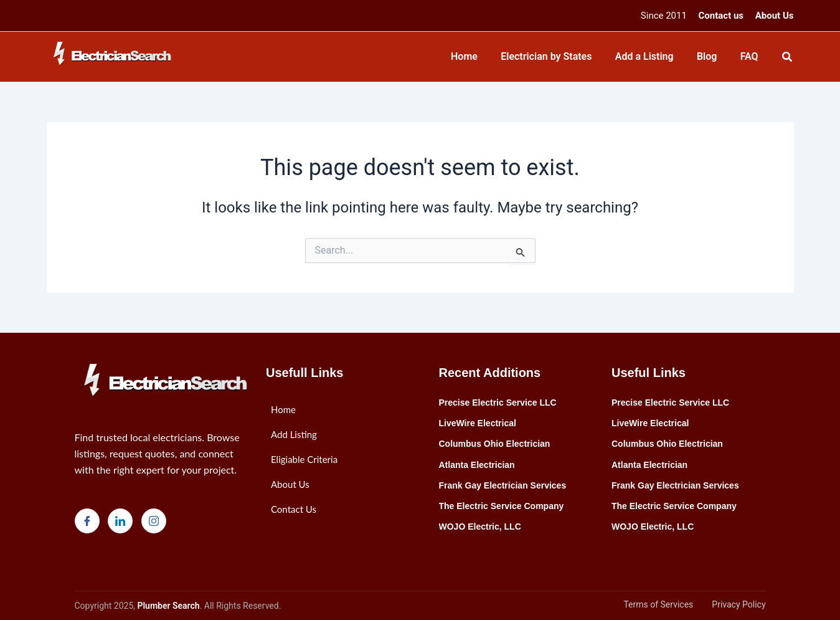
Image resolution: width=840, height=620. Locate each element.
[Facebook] (87, 521)
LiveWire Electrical (478, 423)
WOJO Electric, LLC (480, 527)
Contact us (721, 16)
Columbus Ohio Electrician (495, 444)
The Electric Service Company (502, 506)
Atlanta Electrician (477, 465)
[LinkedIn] (120, 521)
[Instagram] (154, 521)
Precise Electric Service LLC (498, 403)
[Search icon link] (788, 58)
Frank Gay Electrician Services (503, 485)
